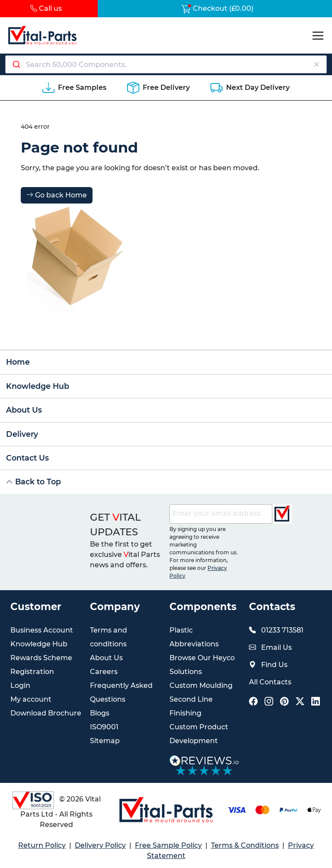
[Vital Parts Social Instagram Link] (269, 702)
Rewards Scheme (41, 658)
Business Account (42, 630)
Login (20, 685)
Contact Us (27, 458)
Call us (46, 8)
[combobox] (166, 64)
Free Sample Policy (168, 845)
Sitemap (105, 741)
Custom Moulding (201, 685)
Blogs (100, 713)
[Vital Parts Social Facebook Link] (253, 702)
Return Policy (42, 845)
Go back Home (57, 195)
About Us (24, 410)
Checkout (217, 8)
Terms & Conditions (245, 845)
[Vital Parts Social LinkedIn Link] (316, 702)
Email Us (276, 647)
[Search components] (166, 64)
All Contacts (270, 682)
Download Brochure (46, 713)
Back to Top (34, 482)
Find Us (274, 665)
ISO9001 (104, 727)
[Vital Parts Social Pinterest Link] (284, 702)
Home (18, 362)
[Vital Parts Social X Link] (300, 702)
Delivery (22, 434)
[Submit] (16, 64)
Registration (32, 672)
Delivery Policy (100, 845)
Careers (104, 672)
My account (31, 699)
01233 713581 (282, 630)
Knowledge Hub (38, 386)
